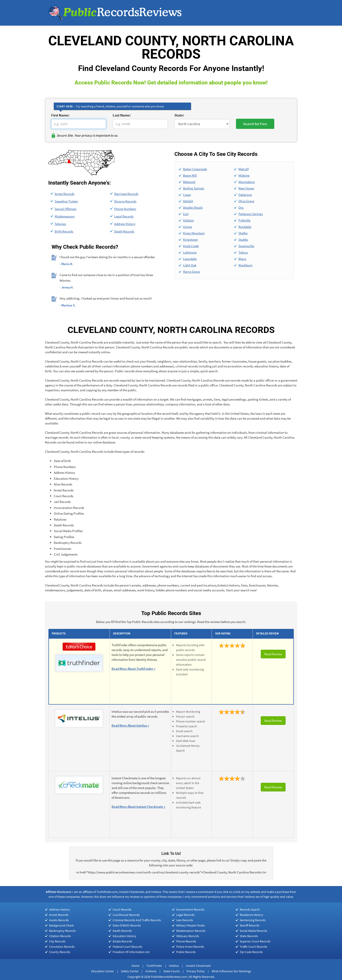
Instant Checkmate (198, 966)
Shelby (243, 233)
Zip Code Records (251, 952)
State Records (249, 936)
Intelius (174, 966)
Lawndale (190, 259)
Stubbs (243, 240)
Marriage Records (126, 194)
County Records (60, 952)
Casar (187, 195)
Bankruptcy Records (62, 931)
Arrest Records (65, 194)
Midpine (244, 175)
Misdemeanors (65, 216)
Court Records (122, 909)
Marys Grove (191, 272)
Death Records (124, 231)
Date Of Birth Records (127, 925)
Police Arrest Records (190, 947)
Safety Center (130, 971)
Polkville (244, 220)
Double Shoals (193, 207)
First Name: (60, 115)
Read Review (273, 654)
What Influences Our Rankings (231, 971)
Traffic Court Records (253, 947)
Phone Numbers (125, 209)
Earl (186, 214)
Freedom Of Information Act (131, 952)
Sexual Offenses (66, 209)
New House (246, 188)
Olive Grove (246, 201)
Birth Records (64, 231)
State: (179, 115)
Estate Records (122, 941)
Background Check (61, 925)
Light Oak (190, 265)
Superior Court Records (255, 941)
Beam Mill (190, 175)
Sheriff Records (250, 925)
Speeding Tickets (66, 201)
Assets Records (59, 920)
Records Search (250, 909)
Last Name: (122, 115)
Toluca (243, 252)
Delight (188, 201)
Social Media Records (253, 931)
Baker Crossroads (195, 169)
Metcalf (243, 169)
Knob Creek (191, 246)
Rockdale (245, 227)
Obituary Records (188, 936)
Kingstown (190, 240)
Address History (125, 224)
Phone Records (186, 941)
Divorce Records (125, 201)
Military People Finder (191, 925)
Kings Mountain (194, 233)
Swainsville (246, 246)
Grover (188, 227)
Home (135, 966)
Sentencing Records (253, 920)
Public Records (186, 952)
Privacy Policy (196, 971)
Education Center (103, 971)
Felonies (60, 224)
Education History (124, 936)
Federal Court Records (127, 947)
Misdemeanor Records (191, 931)
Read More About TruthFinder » (133, 669)
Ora (241, 207)
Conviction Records (62, 947)
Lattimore (190, 252)
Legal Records (124, 216)
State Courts (172, 971)
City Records (57, 941)
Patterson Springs (251, 214)
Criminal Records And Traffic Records (137, 920)
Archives (151, 971)
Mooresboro (247, 182)
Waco (242, 259)
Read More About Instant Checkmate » (138, 807)
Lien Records (185, 920)
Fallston (188, 220)
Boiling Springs (194, 188)
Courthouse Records (126, 915)
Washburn (245, 265)
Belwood (189, 182)
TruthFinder (154, 966)
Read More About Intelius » (130, 725)
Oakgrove (245, 195)
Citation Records (60, 936)
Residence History (251, 915)
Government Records (190, 909)
